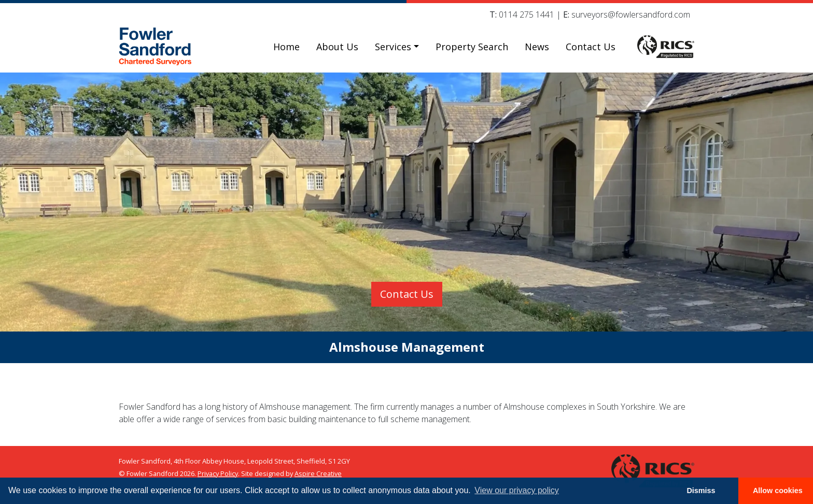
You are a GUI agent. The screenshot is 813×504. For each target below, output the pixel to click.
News (537, 47)
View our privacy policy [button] (516, 490)
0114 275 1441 (527, 15)
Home (286, 47)
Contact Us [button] (407, 294)
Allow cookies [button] (778, 491)
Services (393, 47)
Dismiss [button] (701, 491)
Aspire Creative (318, 473)
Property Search (472, 47)
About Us (337, 47)
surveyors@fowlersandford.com (631, 15)
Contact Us (591, 47)
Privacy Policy (218, 473)
